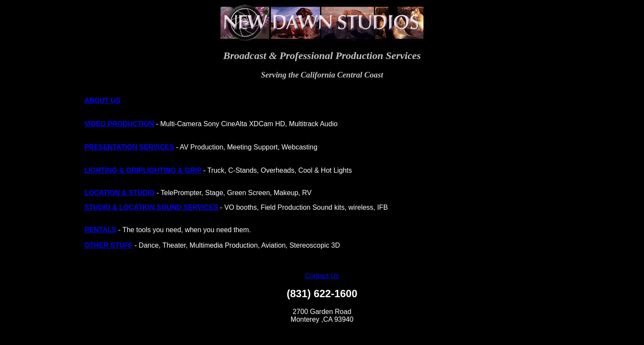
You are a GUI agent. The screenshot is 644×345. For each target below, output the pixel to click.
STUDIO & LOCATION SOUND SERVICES (151, 207)
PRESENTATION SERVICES (129, 147)
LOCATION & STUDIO (120, 193)
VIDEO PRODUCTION (119, 124)
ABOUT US (103, 101)
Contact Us (322, 276)
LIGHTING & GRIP (114, 170)
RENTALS (100, 230)
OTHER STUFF (109, 245)
